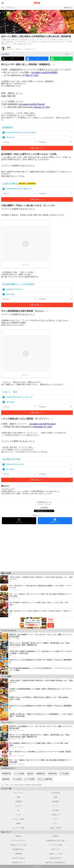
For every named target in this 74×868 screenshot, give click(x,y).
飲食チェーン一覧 (56, 854)
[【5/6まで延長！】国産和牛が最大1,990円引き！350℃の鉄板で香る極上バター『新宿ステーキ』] (37, 579)
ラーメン (56, 806)
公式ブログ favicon (18, 858)
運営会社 (18, 836)
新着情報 (18, 801)
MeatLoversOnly (55, 858)
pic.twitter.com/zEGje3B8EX (45, 72)
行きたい (55, 142)
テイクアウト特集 (18, 828)
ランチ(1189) (64, 774)
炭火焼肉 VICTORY (12, 459)
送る (57, 59)
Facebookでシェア (55, 521)
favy (2, 785)
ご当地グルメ (56, 815)
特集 (18, 797)
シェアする (5, 54)
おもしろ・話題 (18, 819)
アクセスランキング (8, 630)
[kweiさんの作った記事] (37, 48)
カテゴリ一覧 (6, 789)
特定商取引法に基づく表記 (56, 841)
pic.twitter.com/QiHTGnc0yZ (42, 424)
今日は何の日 (56, 793)
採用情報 (18, 854)
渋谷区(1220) (53, 774)
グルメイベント (18, 793)
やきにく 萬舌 (10, 392)
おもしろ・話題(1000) (45, 779)
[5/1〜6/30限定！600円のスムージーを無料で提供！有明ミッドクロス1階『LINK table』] (37, 605)
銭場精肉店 (8, 127)
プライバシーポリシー (18, 841)
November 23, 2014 (43, 427)
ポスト (8, 59)
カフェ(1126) (17, 779)
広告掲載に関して (18, 849)
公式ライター (56, 849)
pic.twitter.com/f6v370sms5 (32, 104)
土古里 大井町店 (10, 184)
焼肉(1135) (6, 779)
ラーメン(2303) (19, 774)
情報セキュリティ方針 (18, 845)
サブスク (18, 806)
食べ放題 (56, 810)
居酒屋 (18, 823)
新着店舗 (56, 801)
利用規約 (56, 836)
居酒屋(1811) (41, 774)
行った (19, 142)
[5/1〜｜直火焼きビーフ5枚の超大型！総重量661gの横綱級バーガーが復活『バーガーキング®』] (37, 588)
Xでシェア (19, 521)
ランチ (18, 815)
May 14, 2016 (32, 75)
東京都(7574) (7, 774)
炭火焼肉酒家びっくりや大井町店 (18, 284)
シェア (33, 59)
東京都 (7, 785)
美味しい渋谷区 (55, 828)
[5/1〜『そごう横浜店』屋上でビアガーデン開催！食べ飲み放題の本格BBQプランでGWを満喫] (37, 596)
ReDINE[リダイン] (18, 862)
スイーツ (56, 819)
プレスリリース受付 (55, 845)
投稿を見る (26, 265)
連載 (56, 797)
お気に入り (68, 54)
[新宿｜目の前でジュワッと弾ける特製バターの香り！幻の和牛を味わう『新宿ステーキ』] (37, 613)
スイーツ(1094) (29, 779)
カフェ (55, 823)
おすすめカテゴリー (8, 768)
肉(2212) (30, 774)
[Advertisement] (37, 549)
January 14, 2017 (42, 107)
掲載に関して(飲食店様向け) (55, 862)
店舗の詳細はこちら (37, 148)
